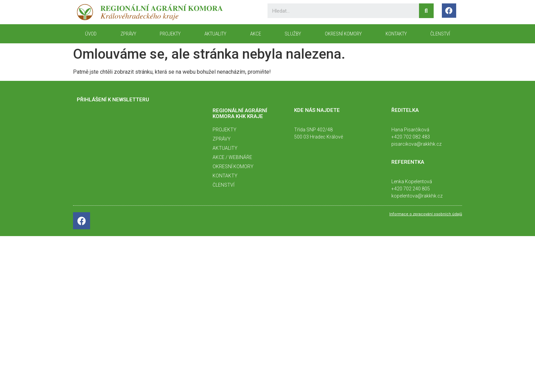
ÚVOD (91, 34)
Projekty (170, 34)
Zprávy (128, 34)
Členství (440, 34)
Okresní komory (343, 34)
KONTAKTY (396, 34)
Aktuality (215, 34)
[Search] (426, 11)
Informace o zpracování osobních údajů (426, 214)
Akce (256, 34)
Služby (293, 34)
